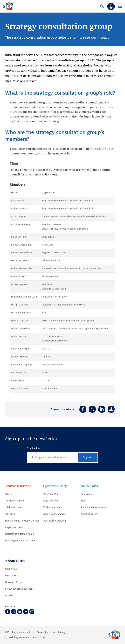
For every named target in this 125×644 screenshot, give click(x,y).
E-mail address (35, 448)
